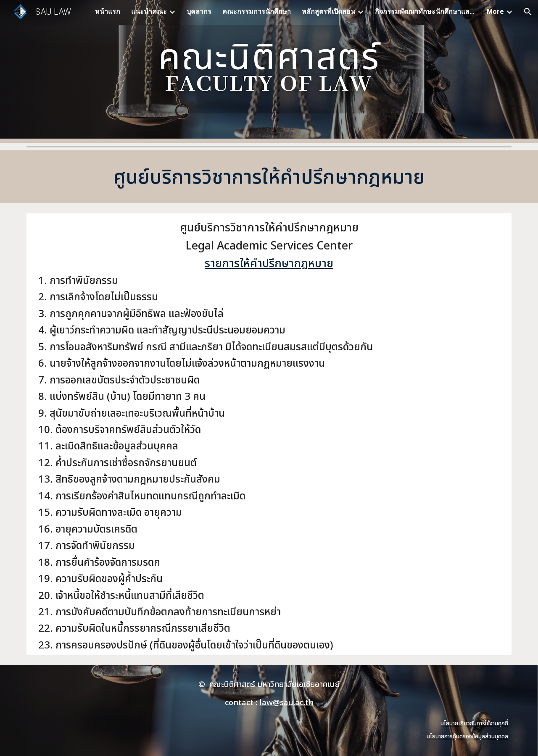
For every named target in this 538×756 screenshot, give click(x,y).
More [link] (495, 12)
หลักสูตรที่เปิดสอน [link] (328, 12)
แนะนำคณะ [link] (149, 12)
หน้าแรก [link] (108, 12)
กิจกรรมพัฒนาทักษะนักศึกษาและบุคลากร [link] (425, 12)
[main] (269, 177)
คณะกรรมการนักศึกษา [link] (257, 12)
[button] (528, 12)
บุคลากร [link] (199, 12)
